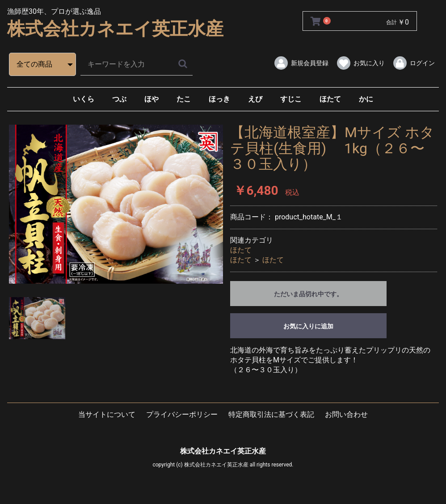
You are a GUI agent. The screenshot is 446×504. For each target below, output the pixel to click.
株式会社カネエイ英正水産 (115, 29)
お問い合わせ (346, 414)
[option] (116, 204)
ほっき (219, 99)
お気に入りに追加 (308, 326)
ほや (151, 99)
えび (255, 99)
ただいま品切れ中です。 (308, 294)
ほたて (330, 99)
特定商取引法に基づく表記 (271, 414)
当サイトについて (107, 414)
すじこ (291, 99)
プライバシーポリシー (182, 414)
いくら (84, 99)
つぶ (119, 99)
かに (366, 99)
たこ (184, 99)
